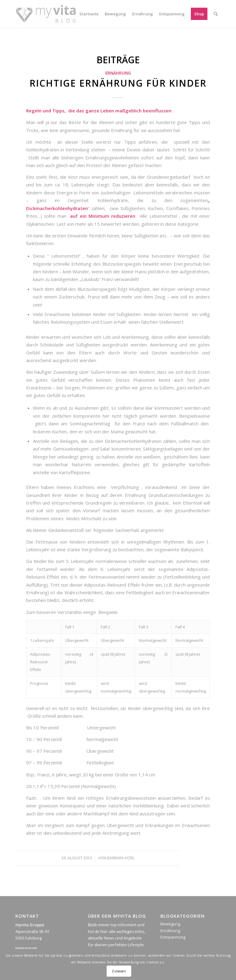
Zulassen (119, 971)
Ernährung (118, 73)
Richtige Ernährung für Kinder (118, 83)
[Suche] (216, 14)
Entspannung (173, 937)
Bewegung (170, 924)
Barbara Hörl (121, 858)
